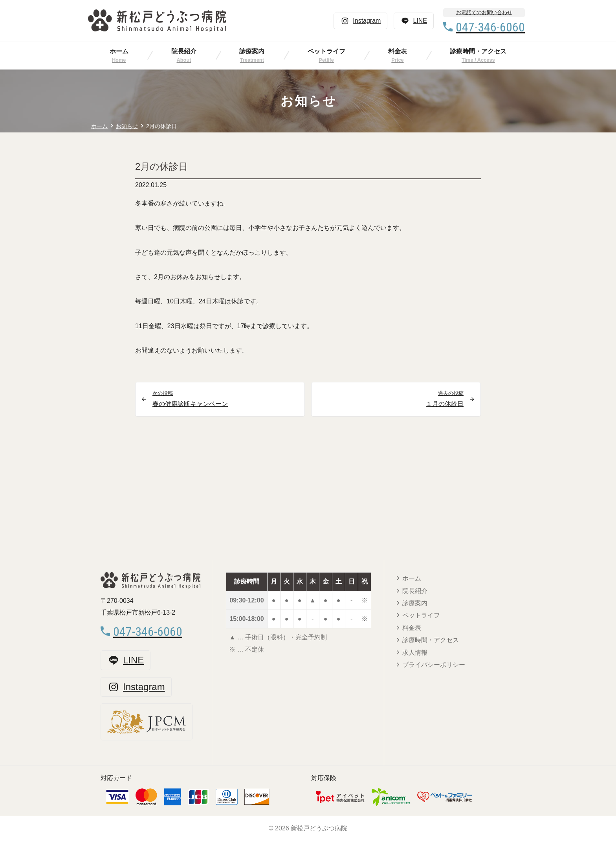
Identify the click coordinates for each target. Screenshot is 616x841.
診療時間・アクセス (478, 51)
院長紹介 (184, 51)
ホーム (119, 51)
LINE (414, 21)
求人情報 (415, 653)
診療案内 (252, 51)
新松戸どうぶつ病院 (319, 828)
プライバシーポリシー (434, 665)
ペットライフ (326, 51)
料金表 (398, 51)
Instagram (360, 21)
